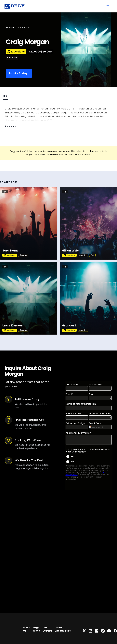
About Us (27, 629)
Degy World (37, 629)
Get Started (47, 629)
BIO (5, 96)
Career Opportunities (63, 629)
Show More (10, 126)
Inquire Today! (19, 73)
